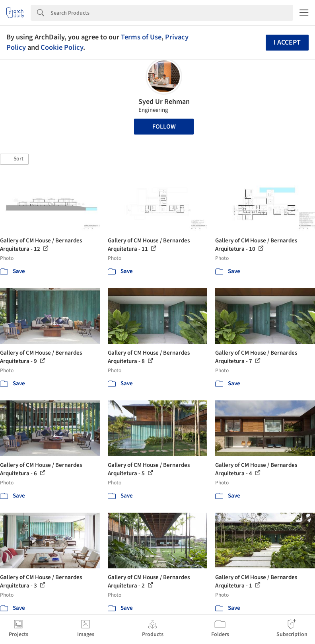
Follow (164, 127)
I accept (287, 42)
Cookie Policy (62, 47)
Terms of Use (141, 37)
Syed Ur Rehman (164, 102)
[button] (14, 159)
